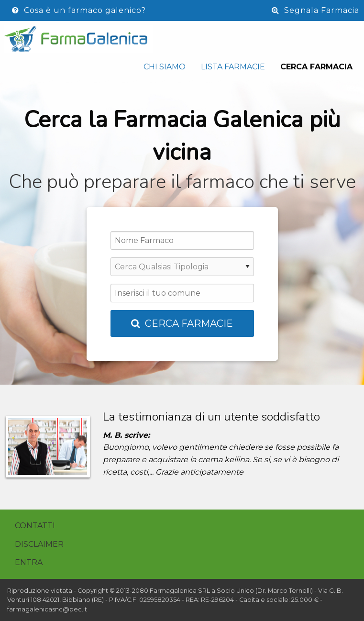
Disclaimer (39, 544)
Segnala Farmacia (315, 10)
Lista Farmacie (233, 67)
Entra (29, 562)
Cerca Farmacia (316, 67)
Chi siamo (165, 67)
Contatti (35, 526)
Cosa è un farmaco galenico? (79, 10)
